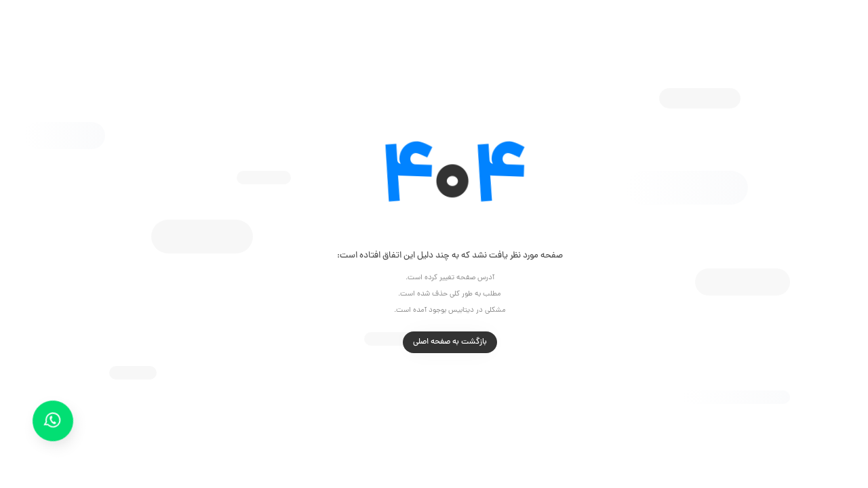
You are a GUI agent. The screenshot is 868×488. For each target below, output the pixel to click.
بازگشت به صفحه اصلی (434, 342)
